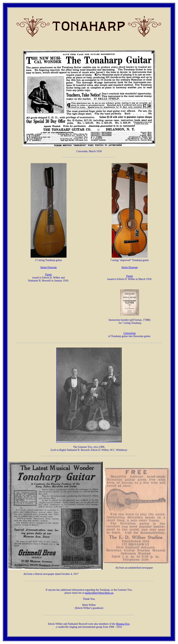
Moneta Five (123, 624)
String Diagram (48, 267)
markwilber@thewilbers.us (99, 593)
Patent (48, 275)
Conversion (130, 333)
